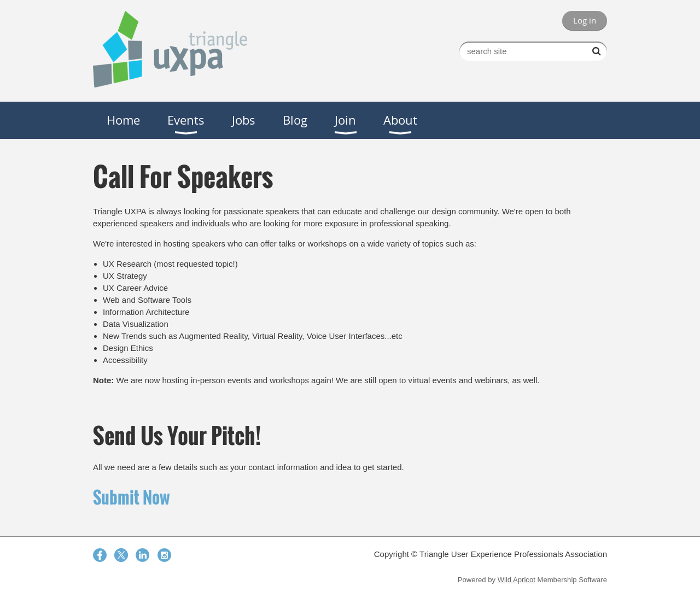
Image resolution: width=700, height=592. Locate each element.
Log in (585, 20)
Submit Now (132, 497)
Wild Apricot (517, 580)
